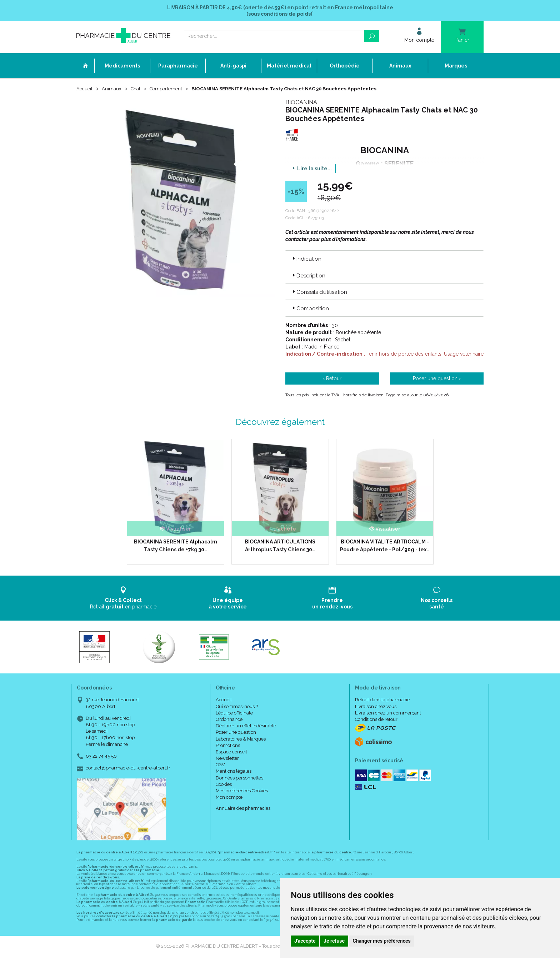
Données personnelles (239, 779)
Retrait (123, 599)
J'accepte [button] (305, 941)
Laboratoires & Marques (241, 740)
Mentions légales (234, 773)
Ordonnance (229, 720)
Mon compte (229, 798)
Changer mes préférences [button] (382, 941)
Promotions (228, 746)
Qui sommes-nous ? (237, 708)
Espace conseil (231, 753)
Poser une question (236, 733)
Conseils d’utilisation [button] (319, 293)
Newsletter (227, 759)
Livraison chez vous (376, 708)
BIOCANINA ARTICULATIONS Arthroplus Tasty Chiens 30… (280, 547)
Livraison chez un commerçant (388, 714)
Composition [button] (310, 310)
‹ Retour (332, 380)
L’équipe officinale (234, 714)
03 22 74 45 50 (101, 757)
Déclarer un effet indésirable (246, 727)
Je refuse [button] (334, 941)
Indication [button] (306, 260)
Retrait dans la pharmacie (382, 701)
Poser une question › (437, 380)
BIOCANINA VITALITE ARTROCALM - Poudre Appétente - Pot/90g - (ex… (385, 547)
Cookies (224, 785)
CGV (220, 766)
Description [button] (308, 277)
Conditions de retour (376, 720)
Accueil (85, 90)
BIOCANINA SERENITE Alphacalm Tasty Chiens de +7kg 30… (176, 547)
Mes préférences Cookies (242, 792)
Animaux (113, 90)
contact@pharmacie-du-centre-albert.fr (128, 769)
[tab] (384, 260)
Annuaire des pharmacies (243, 810)
